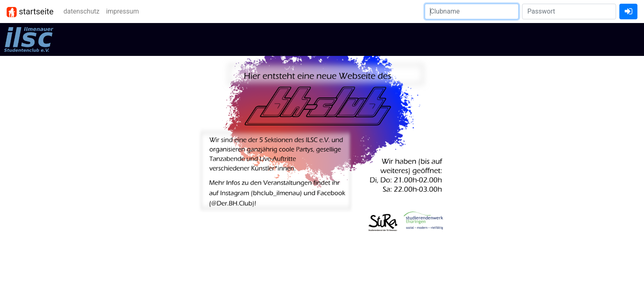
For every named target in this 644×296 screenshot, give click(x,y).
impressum (122, 11)
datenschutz (81, 11)
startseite (30, 12)
